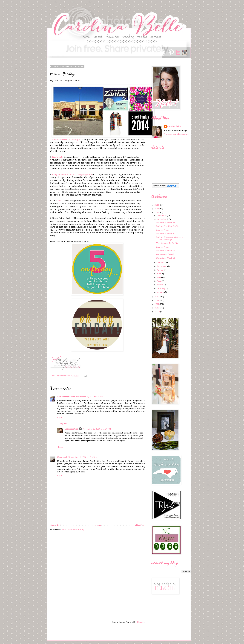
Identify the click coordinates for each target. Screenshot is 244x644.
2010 (157, 308)
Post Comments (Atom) (73, 529)
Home (98, 525)
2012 (157, 300)
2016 (157, 205)
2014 (157, 212)
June (159, 274)
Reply (60, 418)
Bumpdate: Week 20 (166, 233)
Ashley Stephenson (66, 397)
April (159, 281)
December (162, 215)
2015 (157, 209)
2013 (157, 297)
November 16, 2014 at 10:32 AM (83, 457)
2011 (157, 304)
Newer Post (56, 525)
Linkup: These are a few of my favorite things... (170, 238)
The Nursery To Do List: (168, 243)
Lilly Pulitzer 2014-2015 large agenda (72, 174)
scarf (61, 201)
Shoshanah (62, 457)
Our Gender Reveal (165, 254)
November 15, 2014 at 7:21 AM (90, 397)
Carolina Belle (71, 429)
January (161, 292)
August (160, 270)
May (159, 277)
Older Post (139, 525)
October (161, 262)
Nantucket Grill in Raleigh (66, 139)
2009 (157, 312)
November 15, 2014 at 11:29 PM (97, 429)
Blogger (141, 622)
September (162, 266)
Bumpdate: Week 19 (166, 250)
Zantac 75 (57, 157)
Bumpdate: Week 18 (166, 258)
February (161, 288)
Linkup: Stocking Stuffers (168, 226)
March (160, 285)
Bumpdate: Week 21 (166, 222)
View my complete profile (176, 134)
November (162, 219)
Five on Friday (163, 230)
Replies (63, 423)
